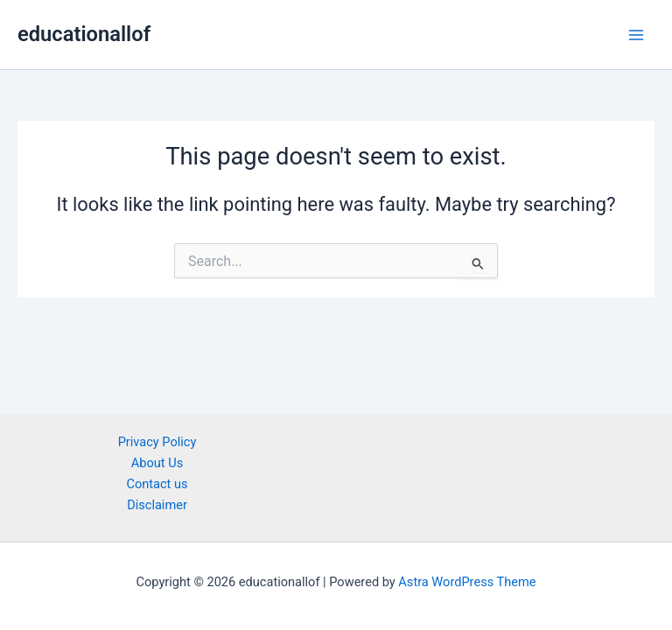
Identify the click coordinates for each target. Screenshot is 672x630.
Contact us (157, 484)
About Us (157, 463)
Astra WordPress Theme (467, 582)
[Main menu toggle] (636, 35)
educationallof (84, 34)
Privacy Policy (157, 442)
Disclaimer (157, 505)
